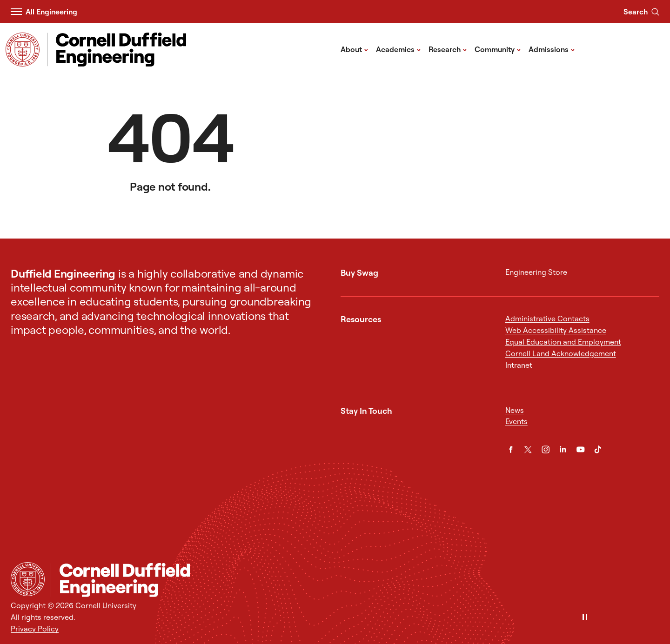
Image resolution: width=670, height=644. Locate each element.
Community (498, 49)
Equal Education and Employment (563, 342)
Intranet (519, 365)
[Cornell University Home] (28, 579)
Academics (399, 49)
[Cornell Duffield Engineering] (355, 580)
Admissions (552, 49)
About (355, 49)
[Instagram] (546, 450)
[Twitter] (528, 450)
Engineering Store (536, 272)
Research (448, 49)
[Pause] (585, 618)
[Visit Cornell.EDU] (23, 50)
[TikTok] (598, 450)
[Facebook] (511, 450)
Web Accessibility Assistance (556, 330)
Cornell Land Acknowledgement (561, 353)
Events (516, 421)
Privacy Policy (35, 629)
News (515, 410)
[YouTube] (581, 450)
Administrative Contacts (547, 319)
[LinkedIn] (563, 450)
